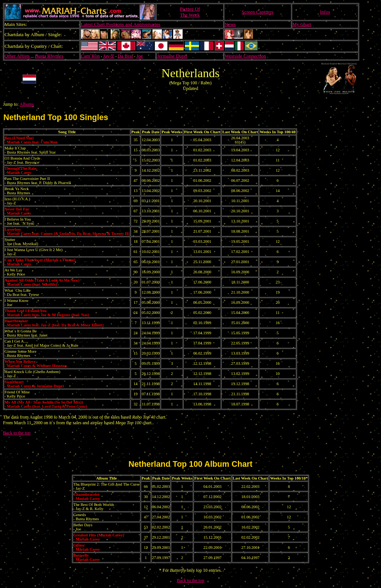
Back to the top (17, 433)
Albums (27, 104)
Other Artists (18, 56)
